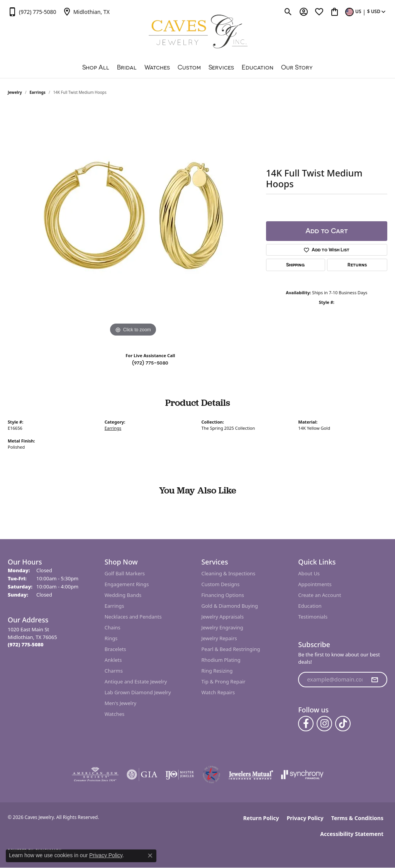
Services (221, 67)
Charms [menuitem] (114, 671)
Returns (357, 265)
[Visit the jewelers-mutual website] (251, 775)
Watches (157, 67)
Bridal (127, 67)
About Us (309, 573)
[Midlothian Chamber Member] (211, 775)
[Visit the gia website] (142, 775)
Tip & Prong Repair (224, 682)
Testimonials (313, 617)
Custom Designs (221, 584)
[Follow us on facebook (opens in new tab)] (306, 724)
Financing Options (223, 595)
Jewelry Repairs (219, 638)
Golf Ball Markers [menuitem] (125, 573)
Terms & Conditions (357, 818)
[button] (288, 12)
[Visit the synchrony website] (303, 775)
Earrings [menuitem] (114, 606)
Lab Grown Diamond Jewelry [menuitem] (138, 692)
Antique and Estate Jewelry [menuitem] (136, 682)
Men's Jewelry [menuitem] (120, 703)
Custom (189, 67)
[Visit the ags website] (95, 775)
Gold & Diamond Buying (230, 606)
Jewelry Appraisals (223, 617)
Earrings (38, 92)
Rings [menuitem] (111, 638)
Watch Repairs (218, 692)
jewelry (15, 92)
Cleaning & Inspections (229, 573)
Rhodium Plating (221, 660)
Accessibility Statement (352, 834)
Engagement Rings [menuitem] (127, 584)
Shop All (96, 67)
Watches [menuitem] (114, 714)
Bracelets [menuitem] (115, 649)
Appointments (315, 584)
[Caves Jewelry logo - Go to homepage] (197, 33)
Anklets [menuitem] (113, 660)
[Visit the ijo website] (180, 775)
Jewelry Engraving (222, 627)
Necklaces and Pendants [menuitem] (133, 617)
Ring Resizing (217, 671)
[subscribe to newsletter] (375, 680)
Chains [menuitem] (113, 627)
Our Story (297, 67)
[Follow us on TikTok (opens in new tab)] (343, 724)
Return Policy (261, 818)
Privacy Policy (305, 818)
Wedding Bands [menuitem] (123, 595)
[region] (133, 223)
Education (258, 67)
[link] (32, 12)
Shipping (295, 265)
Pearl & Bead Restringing (231, 649)
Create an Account (320, 595)
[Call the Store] (26, 644)
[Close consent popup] (150, 856)
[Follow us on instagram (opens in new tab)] (324, 724)
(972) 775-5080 (150, 362)
